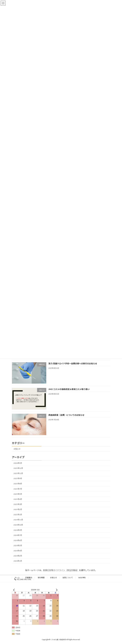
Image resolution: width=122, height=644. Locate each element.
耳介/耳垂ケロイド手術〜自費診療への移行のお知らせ (73, 364)
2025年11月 (18, 473)
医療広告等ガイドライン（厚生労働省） (61, 570)
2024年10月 (18, 525)
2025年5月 (18, 494)
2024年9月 (18, 530)
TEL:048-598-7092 (23, 579)
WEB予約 (82, 578)
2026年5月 (18, 463)
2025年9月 (18, 478)
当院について (68, 578)
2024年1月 (18, 561)
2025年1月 (18, 515)
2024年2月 (18, 556)
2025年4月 (18, 499)
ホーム (17, 578)
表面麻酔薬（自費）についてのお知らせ (66, 415)
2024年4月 (18, 551)
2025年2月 (18, 509)
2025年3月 (18, 504)
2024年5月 (18, 546)
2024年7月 (18, 535)
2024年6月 (18, 540)
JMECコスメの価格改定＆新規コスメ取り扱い (69, 389)
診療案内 (29, 578)
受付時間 (41, 578)
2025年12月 (18, 468)
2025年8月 (18, 484)
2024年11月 (18, 520)
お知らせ (17, 449)
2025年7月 (18, 489)
